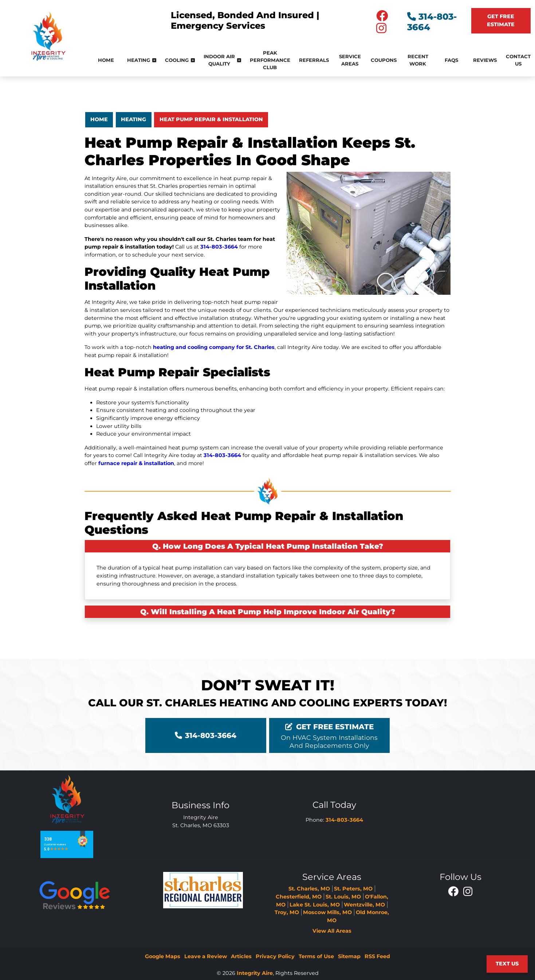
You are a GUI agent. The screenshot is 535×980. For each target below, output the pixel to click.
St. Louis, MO (343, 897)
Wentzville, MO (364, 905)
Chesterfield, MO (299, 897)
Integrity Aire (255, 973)
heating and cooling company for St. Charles (214, 347)
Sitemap (349, 956)
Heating (133, 119)
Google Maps (163, 956)
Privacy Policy (275, 956)
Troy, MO (287, 912)
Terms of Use (316, 956)
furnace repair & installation (136, 463)
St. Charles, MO (309, 889)
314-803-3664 (219, 247)
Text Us (507, 964)
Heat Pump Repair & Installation (211, 119)
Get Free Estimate (501, 20)
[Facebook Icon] (454, 891)
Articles (241, 956)
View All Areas (332, 931)
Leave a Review (206, 956)
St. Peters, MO (353, 889)
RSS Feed (377, 956)
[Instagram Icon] (468, 891)
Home (99, 119)
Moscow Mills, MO (327, 912)
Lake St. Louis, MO (315, 905)
